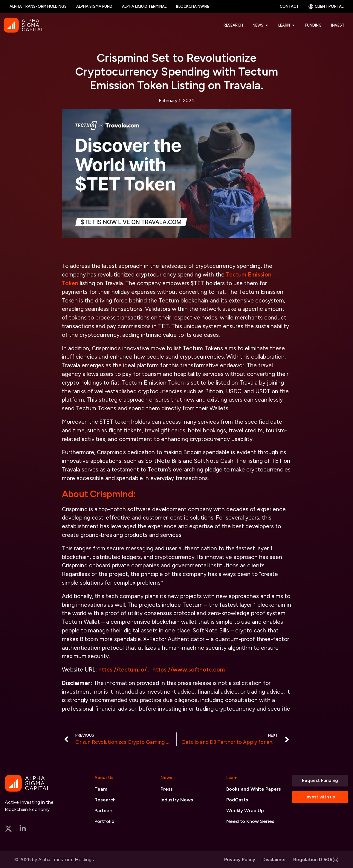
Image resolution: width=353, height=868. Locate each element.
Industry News (177, 800)
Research (105, 800)
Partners (104, 811)
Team (101, 789)
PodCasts (237, 800)
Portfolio (104, 821)
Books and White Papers (254, 789)
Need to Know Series (250, 821)
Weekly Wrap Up (245, 811)
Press (167, 789)
